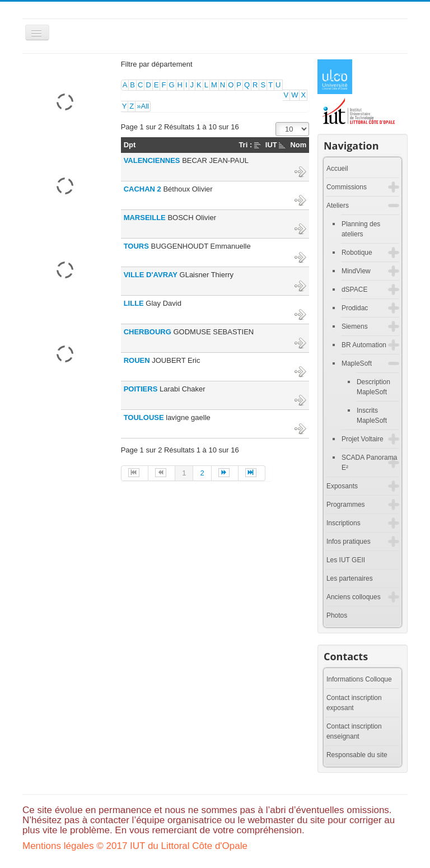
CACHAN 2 (142, 189)
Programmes (346, 505)
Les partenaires (350, 578)
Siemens (355, 326)
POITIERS (141, 389)
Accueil (337, 169)
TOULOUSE (144, 417)
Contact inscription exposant (354, 703)
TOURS (136, 246)
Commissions (347, 187)
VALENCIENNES (152, 160)
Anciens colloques (354, 597)
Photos (337, 615)
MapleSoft (357, 363)
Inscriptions (343, 523)
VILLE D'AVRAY (151, 275)
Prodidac (355, 308)
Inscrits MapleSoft (372, 416)
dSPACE (354, 290)
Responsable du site (357, 755)
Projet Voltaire (363, 439)
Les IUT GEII (346, 560)
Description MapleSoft (373, 387)
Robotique (357, 253)
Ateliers (338, 206)
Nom (298, 145)
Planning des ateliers (361, 229)
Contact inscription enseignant (354, 731)
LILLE (134, 303)
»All (143, 106)
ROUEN (137, 360)
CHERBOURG (148, 332)
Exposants (342, 486)
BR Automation (364, 345)
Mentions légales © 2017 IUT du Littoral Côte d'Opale (135, 846)
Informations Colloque (359, 679)
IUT (271, 145)
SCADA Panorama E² (369, 463)
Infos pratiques (349, 542)
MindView (356, 271)
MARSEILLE (145, 218)
